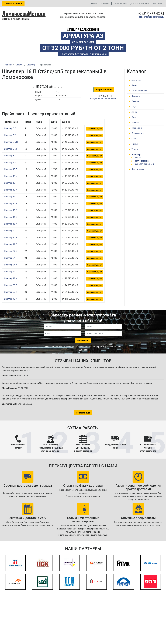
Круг (134, 107)
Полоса (135, 123)
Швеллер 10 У (10, 176)
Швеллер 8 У (10, 163)
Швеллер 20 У (10, 237)
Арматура (136, 80)
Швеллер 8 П (10, 156)
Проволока (137, 128)
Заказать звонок (13, 3)
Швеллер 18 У (10, 224)
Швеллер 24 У (10, 265)
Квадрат (136, 101)
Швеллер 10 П (10, 169)
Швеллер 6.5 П (11, 142)
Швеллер (136, 155)
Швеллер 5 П (10, 128)
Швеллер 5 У (10, 135)
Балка (134, 85)
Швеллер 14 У (10, 203)
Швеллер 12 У (10, 190)
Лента (134, 112)
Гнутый (137, 158)
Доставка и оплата (140, 3)
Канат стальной (139, 91)
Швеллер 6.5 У (11, 149)
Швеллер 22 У (10, 251)
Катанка (136, 96)
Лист (134, 117)
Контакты (158, 3)
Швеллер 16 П (10, 210)
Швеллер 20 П (10, 231)
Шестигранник (139, 169)
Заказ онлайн (120, 3)
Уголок (135, 149)
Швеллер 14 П (10, 197)
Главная (94, 3)
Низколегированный (144, 164)
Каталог (105, 3)
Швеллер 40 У (10, 299)
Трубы (135, 144)
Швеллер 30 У (10, 292)
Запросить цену (104, 90)
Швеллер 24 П (10, 258)
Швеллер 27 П (10, 272)
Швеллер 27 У (10, 278)
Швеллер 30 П (10, 285)
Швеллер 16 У (10, 217)
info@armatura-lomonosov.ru (151, 17)
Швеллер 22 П (10, 244)
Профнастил (138, 133)
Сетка (134, 139)
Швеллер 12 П (10, 183)
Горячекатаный (141, 161)
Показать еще (83, 413)
